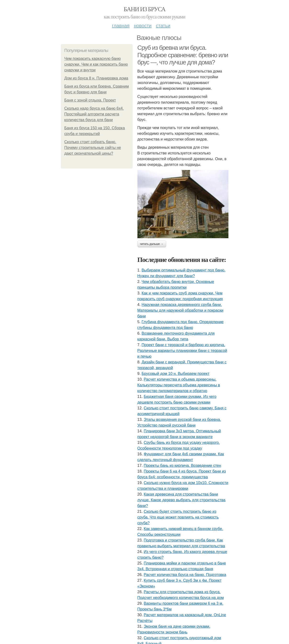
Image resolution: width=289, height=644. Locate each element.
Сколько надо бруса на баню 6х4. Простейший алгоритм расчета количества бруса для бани (94, 114)
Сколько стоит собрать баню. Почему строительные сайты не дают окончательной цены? (93, 148)
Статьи (163, 26)
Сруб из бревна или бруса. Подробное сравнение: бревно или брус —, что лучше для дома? (183, 55)
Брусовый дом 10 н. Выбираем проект (175, 374)
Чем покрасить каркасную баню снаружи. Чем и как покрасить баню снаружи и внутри (96, 64)
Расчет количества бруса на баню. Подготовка (185, 575)
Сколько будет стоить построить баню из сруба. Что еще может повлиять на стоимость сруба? (178, 517)
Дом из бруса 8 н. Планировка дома (96, 78)
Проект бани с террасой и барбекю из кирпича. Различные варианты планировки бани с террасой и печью (182, 351)
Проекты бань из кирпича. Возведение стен (182, 466)
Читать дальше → (152, 244)
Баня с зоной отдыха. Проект (90, 100)
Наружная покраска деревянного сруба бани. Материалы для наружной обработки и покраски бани (180, 310)
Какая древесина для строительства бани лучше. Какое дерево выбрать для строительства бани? (181, 500)
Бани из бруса (145, 9)
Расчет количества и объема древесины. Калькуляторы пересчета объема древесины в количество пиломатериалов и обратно (179, 385)
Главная (121, 26)
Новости (143, 26)
